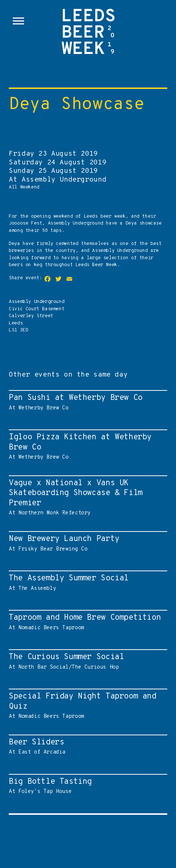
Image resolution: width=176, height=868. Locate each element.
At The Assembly (86, 583)
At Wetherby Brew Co (86, 402)
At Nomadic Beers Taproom (86, 622)
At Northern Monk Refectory (86, 497)
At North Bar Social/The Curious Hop (86, 661)
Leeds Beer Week (88, 40)
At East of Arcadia (86, 747)
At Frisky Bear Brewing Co (86, 543)
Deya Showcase (77, 105)
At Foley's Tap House (86, 786)
